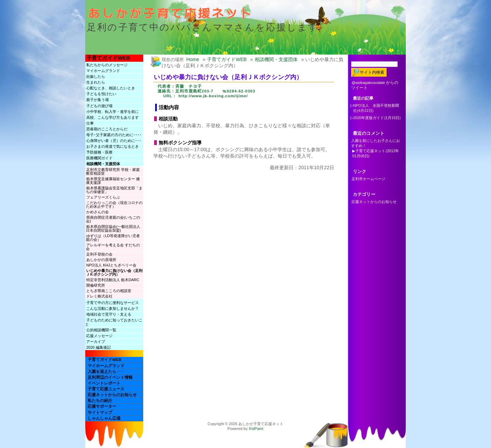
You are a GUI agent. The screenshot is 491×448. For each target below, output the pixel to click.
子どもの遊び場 (99, 106)
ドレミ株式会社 (99, 296)
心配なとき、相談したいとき (111, 88)
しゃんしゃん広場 (104, 418)
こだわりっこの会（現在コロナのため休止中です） (114, 205)
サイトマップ (100, 413)
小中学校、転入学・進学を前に (113, 112)
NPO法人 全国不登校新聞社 (376, 108)
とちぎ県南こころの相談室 (111, 291)
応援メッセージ (99, 336)
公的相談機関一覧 (101, 330)
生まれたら (96, 82)
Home (193, 59)
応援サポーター (102, 406)
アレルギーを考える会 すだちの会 (113, 247)
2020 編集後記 (99, 347)
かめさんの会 (98, 212)
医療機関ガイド (99, 158)
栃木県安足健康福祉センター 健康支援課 (113, 181)
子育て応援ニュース (106, 389)
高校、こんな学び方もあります (113, 117)
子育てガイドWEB (108, 58)
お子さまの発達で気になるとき (113, 146)
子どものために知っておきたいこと (114, 322)
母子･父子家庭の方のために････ (114, 135)
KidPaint (256, 429)
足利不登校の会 (99, 254)
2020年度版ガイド (369, 118)
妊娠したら (96, 76)
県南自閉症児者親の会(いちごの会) (113, 219)
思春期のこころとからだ (107, 129)
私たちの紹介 (100, 401)
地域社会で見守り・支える (109, 314)
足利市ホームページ (368, 179)
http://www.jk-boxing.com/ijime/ (213, 96)
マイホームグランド (103, 71)
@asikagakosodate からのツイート (375, 85)
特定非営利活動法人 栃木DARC (113, 280)
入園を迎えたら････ (106, 372)
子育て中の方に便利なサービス (113, 303)
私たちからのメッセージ (107, 65)
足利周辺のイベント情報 (110, 377)
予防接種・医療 (99, 152)
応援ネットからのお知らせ (112, 395)
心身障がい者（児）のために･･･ (114, 141)
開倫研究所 (96, 285)
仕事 (90, 123)
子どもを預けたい (101, 94)
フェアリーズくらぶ (103, 197)
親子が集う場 (98, 100)
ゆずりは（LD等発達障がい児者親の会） (113, 238)
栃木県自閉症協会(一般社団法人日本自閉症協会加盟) (113, 228)
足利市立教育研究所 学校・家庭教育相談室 (113, 171)
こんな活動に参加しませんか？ (113, 308)
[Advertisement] (237, 186)
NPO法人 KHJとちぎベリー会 (111, 265)
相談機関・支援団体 (103, 164)
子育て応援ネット (370, 151)
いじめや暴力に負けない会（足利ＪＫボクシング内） (114, 272)
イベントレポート (104, 383)
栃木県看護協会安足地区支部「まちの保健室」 (114, 190)
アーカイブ (96, 342)
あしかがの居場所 (101, 260)
